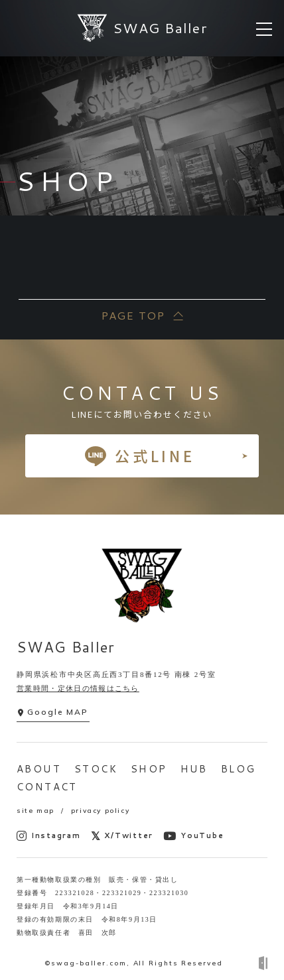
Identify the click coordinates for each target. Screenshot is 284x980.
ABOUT (39, 769)
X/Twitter (122, 836)
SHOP (149, 769)
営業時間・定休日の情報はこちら (78, 688)
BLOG (239, 769)
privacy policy (100, 811)
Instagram (49, 836)
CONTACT (47, 787)
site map (35, 811)
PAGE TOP (132, 315)
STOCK (96, 769)
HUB (194, 769)
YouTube (193, 836)
